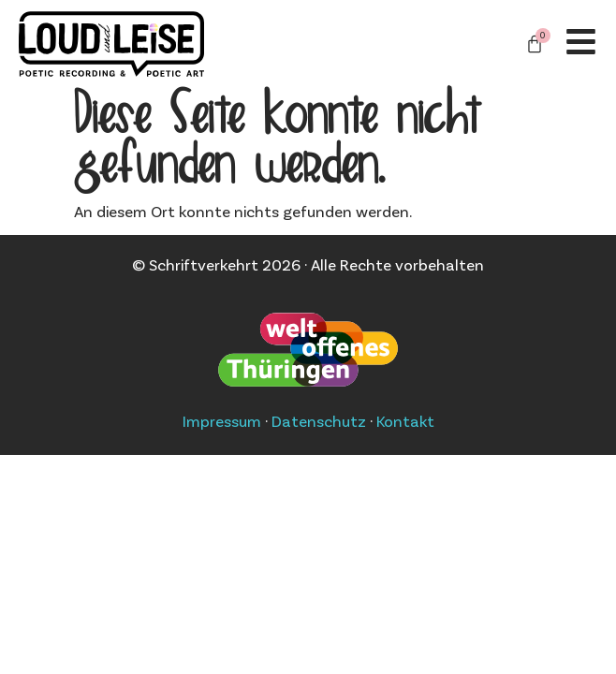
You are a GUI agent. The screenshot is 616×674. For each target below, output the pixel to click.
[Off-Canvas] (581, 42)
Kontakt (405, 420)
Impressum (222, 420)
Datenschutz (319, 420)
